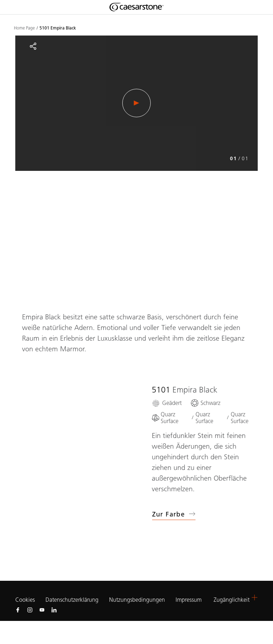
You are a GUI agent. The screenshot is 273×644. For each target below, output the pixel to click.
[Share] (33, 46)
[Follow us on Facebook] (18, 610)
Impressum (189, 600)
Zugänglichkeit (232, 600)
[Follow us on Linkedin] (54, 610)
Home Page (24, 28)
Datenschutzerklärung (72, 600)
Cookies (25, 600)
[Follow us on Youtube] (42, 610)
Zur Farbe (174, 514)
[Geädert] (167, 403)
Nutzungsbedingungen (137, 600)
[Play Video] (136, 103)
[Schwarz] (205, 403)
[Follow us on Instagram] (30, 610)
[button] (255, 597)
